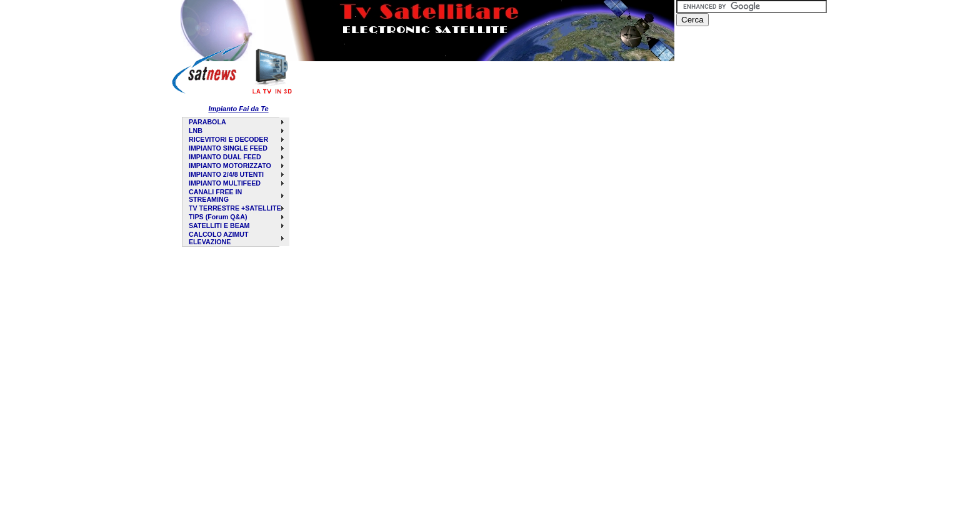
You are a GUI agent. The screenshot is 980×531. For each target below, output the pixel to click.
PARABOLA (207, 122)
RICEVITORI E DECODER (228, 139)
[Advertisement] (449, 91)
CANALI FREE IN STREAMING (215, 196)
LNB (196, 131)
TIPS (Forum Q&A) (218, 217)
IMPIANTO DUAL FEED (225, 157)
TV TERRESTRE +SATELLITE (235, 208)
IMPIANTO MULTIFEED (225, 183)
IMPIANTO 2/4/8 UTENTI (226, 174)
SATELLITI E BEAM (219, 226)
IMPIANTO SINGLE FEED (228, 148)
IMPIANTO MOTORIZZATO (230, 166)
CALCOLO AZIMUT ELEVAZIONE (219, 238)
